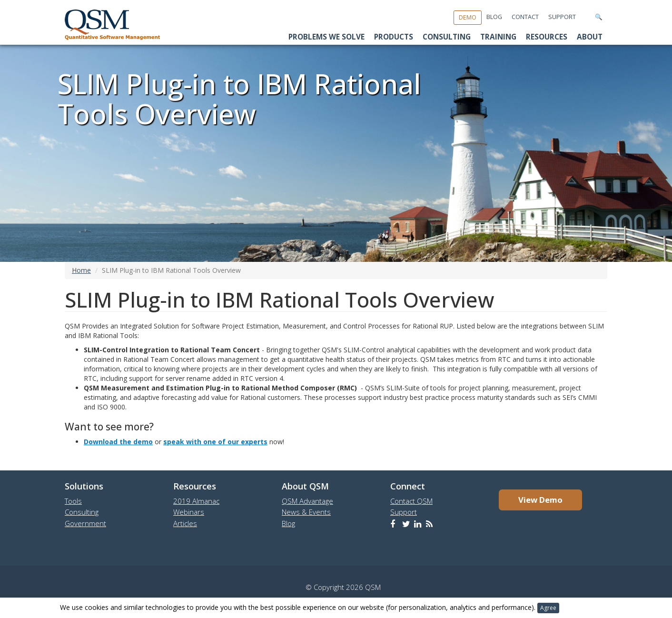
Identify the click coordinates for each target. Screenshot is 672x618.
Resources (547, 37)
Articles (185, 523)
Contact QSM (411, 501)
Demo (468, 17)
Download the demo (118, 442)
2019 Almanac (196, 501)
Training (498, 37)
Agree (548, 608)
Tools (73, 501)
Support (562, 17)
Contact (525, 17)
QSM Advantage (307, 501)
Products (394, 37)
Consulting (447, 37)
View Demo (540, 500)
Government (85, 523)
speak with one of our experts (215, 442)
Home (81, 270)
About (590, 37)
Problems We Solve (326, 37)
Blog (494, 17)
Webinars (189, 512)
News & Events (306, 512)
